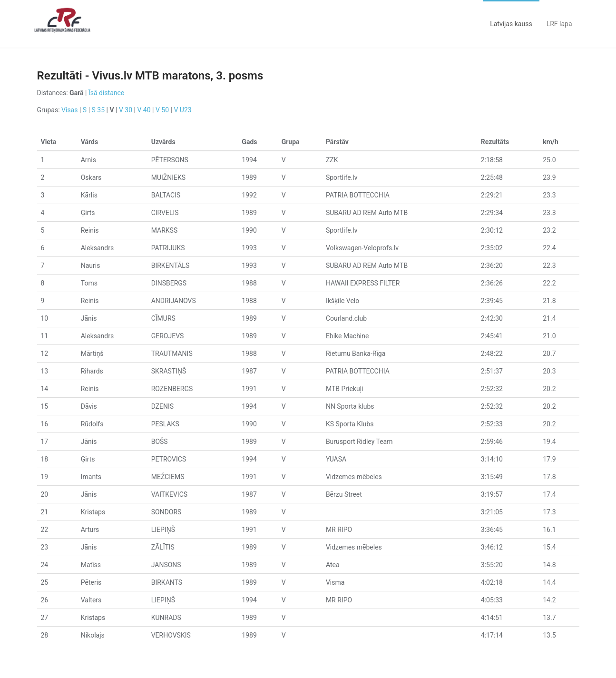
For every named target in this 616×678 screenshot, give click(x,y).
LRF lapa (559, 24)
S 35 (98, 110)
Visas (69, 110)
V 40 (144, 110)
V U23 (182, 110)
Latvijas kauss (511, 24)
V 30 (126, 110)
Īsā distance (106, 93)
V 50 (162, 110)
